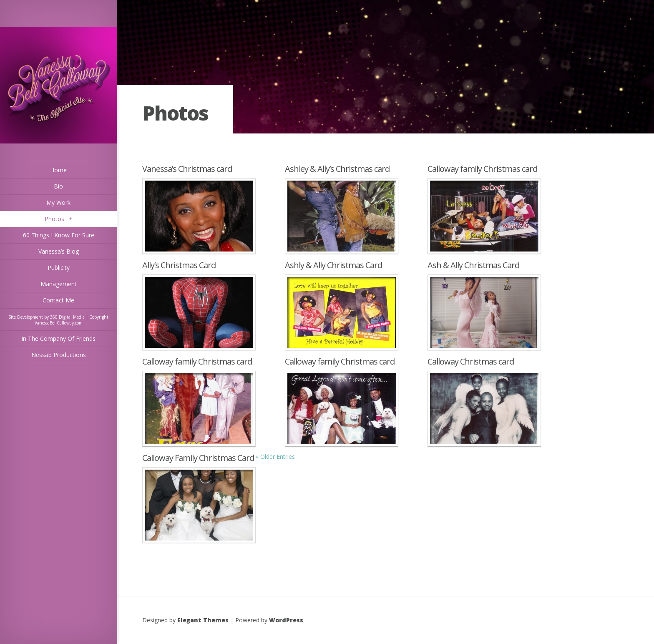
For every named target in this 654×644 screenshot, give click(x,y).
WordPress (286, 620)
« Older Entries (275, 457)
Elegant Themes (203, 620)
